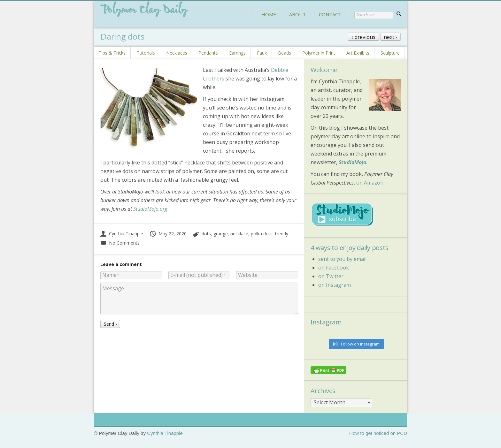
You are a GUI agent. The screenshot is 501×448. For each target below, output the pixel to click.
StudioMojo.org (150, 209)
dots (206, 234)
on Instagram (335, 285)
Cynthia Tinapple (122, 234)
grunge (221, 234)
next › (390, 37)
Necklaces (177, 53)
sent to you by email (342, 259)
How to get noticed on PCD (378, 433)
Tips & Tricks (112, 53)
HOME (269, 14)
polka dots (262, 234)
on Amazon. (370, 183)
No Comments (120, 243)
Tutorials (146, 53)
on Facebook (334, 268)
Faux (262, 53)
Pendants (208, 53)
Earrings (237, 53)
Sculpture (390, 53)
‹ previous (363, 37)
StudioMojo (352, 162)
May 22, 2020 (168, 234)
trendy (282, 234)
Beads (285, 53)
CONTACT (330, 14)
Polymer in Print (319, 53)
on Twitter (331, 276)
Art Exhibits (358, 53)
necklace (239, 234)
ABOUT (297, 14)
